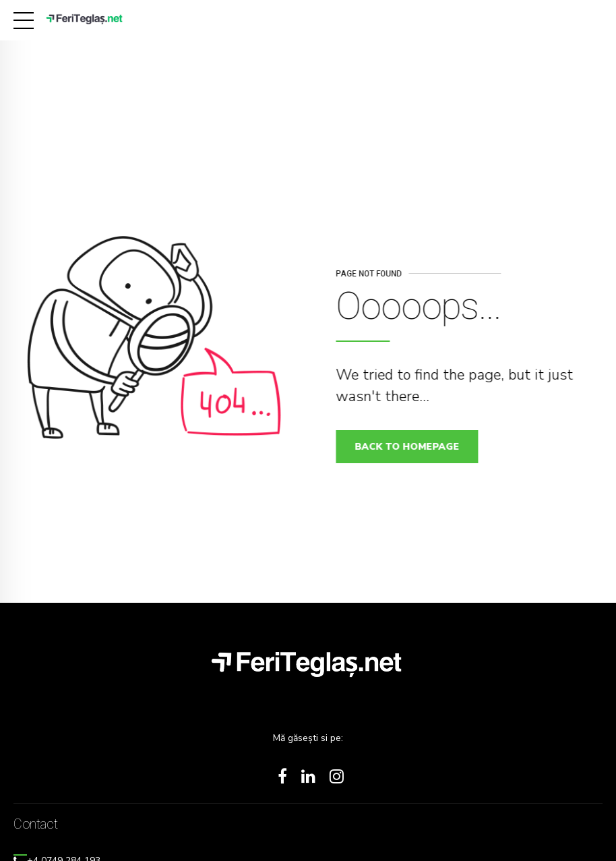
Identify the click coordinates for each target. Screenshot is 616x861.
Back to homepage (411, 447)
